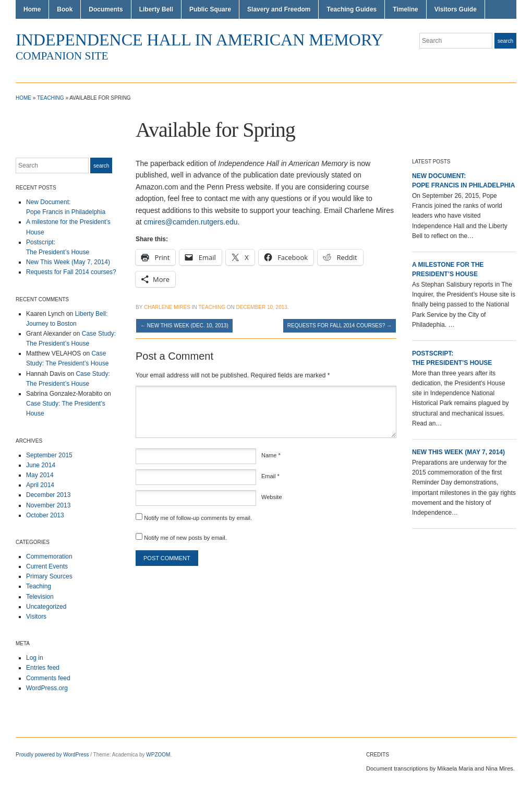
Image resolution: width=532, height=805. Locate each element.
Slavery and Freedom (279, 9)
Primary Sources (49, 576)
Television (40, 597)
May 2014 (40, 475)
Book (65, 9)
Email (270, 476)
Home (32, 9)
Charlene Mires (167, 307)
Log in (35, 658)
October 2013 (45, 515)
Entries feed (43, 668)
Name (271, 455)
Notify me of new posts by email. (185, 538)
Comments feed (48, 678)
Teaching (51, 98)
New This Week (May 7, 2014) (68, 262)
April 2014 (40, 485)
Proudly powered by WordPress (52, 755)
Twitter (511, 62)
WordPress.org (47, 688)
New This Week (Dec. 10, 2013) (184, 325)
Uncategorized (46, 607)
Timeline (405, 9)
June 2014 (41, 465)
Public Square (210, 9)
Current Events (47, 566)
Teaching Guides (352, 9)
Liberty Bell (156, 9)
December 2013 (48, 495)
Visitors (36, 617)
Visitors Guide (456, 9)
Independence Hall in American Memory (199, 40)
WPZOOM (158, 755)
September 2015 (49, 455)
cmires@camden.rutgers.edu (191, 222)
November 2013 (48, 505)
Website (272, 497)
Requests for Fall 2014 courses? (71, 272)
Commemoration (49, 557)
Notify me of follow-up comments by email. (198, 518)
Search (505, 41)
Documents (106, 9)
